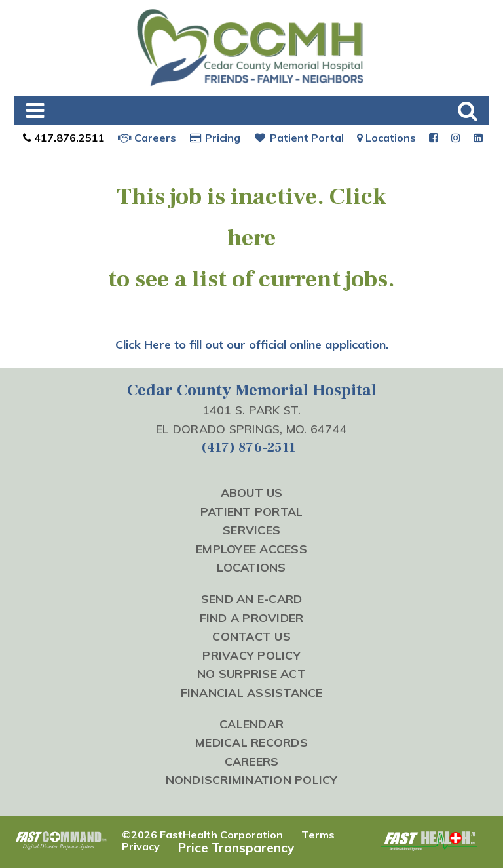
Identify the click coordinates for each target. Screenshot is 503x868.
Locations (386, 138)
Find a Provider (252, 618)
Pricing (215, 138)
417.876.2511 (63, 138)
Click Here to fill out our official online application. (252, 345)
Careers (147, 138)
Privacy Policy (251, 655)
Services (251, 530)
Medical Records (251, 742)
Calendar (251, 724)
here (251, 238)
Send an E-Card (252, 599)
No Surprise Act (251, 673)
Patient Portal (299, 138)
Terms (318, 835)
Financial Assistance (252, 692)
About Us (252, 492)
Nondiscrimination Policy (252, 779)
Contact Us (251, 636)
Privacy (141, 846)
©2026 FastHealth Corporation (202, 835)
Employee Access (251, 549)
